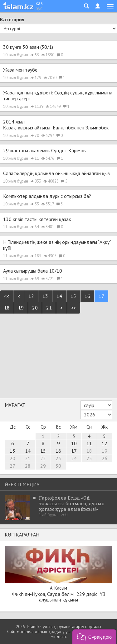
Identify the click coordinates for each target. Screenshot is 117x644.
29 (43, 466)
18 (7, 308)
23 (58, 458)
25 (89, 458)
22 (43, 458)
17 (101, 296)
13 (45, 296)
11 (89, 443)
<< (7, 296)
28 (28, 466)
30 (58, 466)
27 (12, 466)
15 (73, 296)
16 (87, 296)
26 (105, 458)
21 (49, 308)
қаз (39, 3)
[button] (94, 637)
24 (74, 458)
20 (35, 308)
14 (59, 296)
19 (21, 308)
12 (31, 296)
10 (74, 443)
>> (74, 308)
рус (39, 8)
